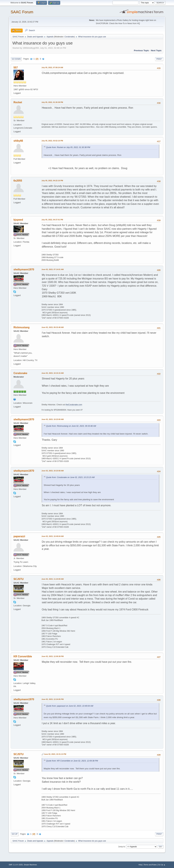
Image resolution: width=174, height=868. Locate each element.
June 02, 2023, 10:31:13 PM (55, 754)
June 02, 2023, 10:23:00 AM (52, 419)
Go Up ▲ (162, 865)
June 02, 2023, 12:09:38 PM (52, 656)
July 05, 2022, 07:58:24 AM (52, 67)
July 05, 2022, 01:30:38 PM (52, 102)
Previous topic (141, 50)
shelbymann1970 (24, 269)
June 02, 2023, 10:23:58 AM (52, 471)
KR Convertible (23, 656)
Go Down (16, 59)
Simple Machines (30, 865)
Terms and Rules (150, 865)
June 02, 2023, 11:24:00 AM (52, 579)
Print (159, 59)
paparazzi (19, 536)
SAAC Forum (22, 12)
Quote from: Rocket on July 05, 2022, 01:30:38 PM (68, 147)
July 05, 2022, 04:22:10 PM (52, 181)
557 (16, 68)
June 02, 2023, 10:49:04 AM (52, 536)
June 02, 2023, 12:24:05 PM (52, 699)
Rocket (18, 102)
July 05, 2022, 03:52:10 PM (52, 141)
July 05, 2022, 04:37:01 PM (52, 220)
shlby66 (18, 141)
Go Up (15, 834)
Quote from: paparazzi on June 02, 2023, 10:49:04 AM (70, 706)
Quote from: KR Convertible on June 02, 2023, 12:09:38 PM (72, 761)
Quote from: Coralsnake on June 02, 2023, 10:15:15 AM (70, 477)
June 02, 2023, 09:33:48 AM (52, 327)
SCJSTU (18, 579)
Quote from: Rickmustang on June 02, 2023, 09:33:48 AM (71, 426)
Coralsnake (69, 37)
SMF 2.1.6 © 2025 (16, 865)
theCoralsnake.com (74, 405)
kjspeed (18, 220)
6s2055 (18, 181)
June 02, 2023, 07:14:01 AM (52, 269)
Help (140, 865)
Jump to (122, 846)
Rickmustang (21, 327)
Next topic (156, 50)
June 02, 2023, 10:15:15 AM (52, 373)
